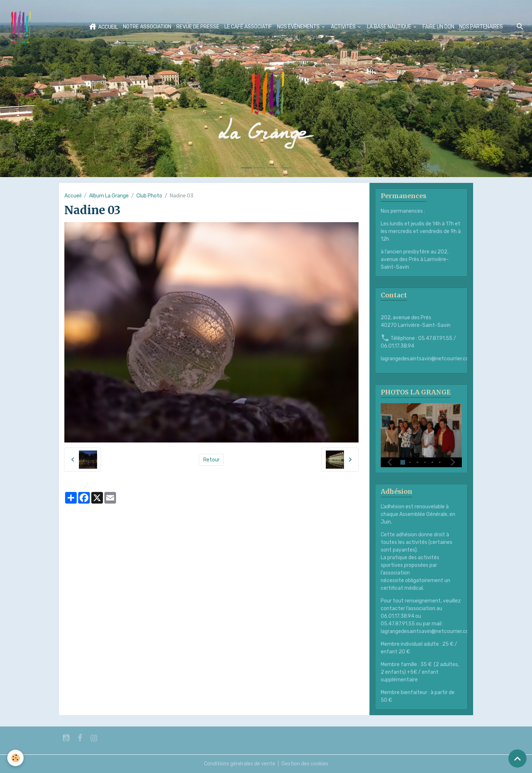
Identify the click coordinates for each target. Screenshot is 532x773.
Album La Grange (109, 196)
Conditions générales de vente (240, 764)
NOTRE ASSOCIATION (147, 27)
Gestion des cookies (305, 764)
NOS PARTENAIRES (481, 27)
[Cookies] (15, 758)
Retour (211, 460)
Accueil (73, 196)
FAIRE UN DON (438, 27)
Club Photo (149, 196)
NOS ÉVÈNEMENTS (299, 27)
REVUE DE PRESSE (198, 27)
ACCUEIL (103, 27)
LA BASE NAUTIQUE (390, 27)
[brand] (22, 27)
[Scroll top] (517, 758)
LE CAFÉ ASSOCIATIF (248, 27)
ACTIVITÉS (344, 27)
